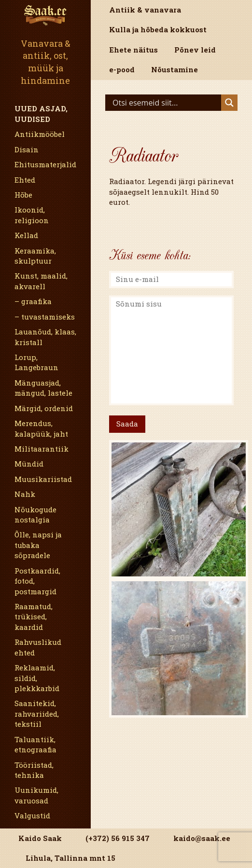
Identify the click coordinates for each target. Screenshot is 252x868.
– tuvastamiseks (45, 317)
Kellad (26, 235)
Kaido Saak (40, 838)
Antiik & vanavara (145, 10)
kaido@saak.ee (202, 838)
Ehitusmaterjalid (45, 164)
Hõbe (23, 195)
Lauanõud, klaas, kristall (45, 337)
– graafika (33, 301)
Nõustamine (175, 69)
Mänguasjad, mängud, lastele (43, 388)
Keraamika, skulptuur (35, 256)
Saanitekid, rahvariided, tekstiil (37, 714)
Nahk (25, 494)
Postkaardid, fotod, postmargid (37, 581)
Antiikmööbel (40, 134)
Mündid (29, 464)
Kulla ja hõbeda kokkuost (158, 29)
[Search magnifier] (229, 103)
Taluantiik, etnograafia (35, 744)
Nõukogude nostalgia (35, 514)
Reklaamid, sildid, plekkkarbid (37, 678)
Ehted (25, 180)
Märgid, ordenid (44, 408)
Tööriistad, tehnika (34, 770)
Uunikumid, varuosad (36, 795)
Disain (27, 149)
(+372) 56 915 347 (118, 838)
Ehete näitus (133, 50)
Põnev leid (195, 50)
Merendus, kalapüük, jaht (41, 428)
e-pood (122, 69)
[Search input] (166, 103)
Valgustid (32, 815)
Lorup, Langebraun (36, 362)
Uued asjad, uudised (41, 114)
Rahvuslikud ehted (38, 647)
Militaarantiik (42, 449)
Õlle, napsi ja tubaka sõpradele (38, 545)
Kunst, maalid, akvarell (41, 281)
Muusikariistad (43, 479)
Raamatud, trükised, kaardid (34, 617)
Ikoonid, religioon (32, 215)
